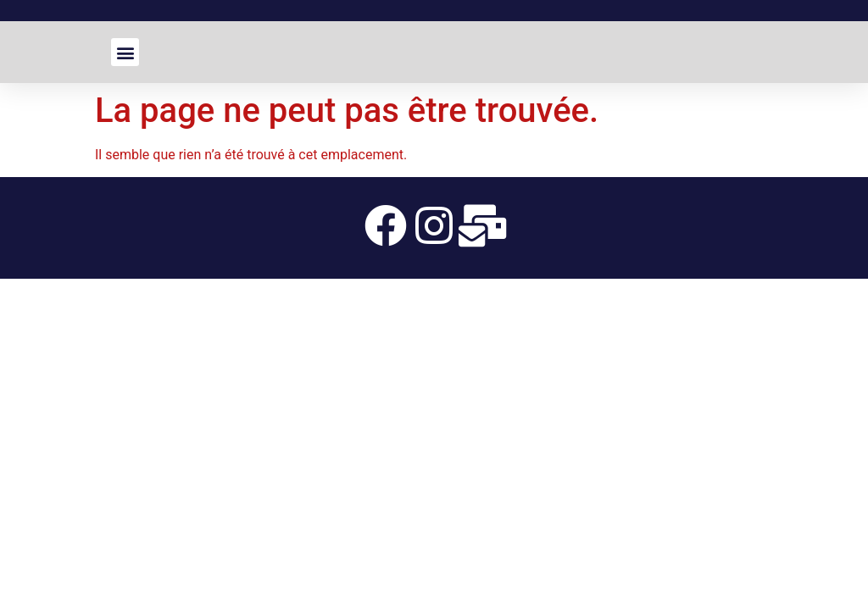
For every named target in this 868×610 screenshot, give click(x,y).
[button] (125, 52)
